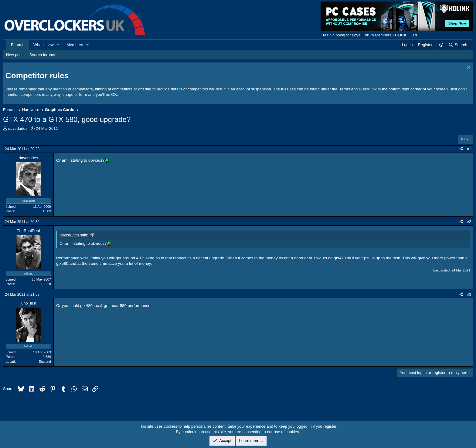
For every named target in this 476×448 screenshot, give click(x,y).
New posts (15, 55)
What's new (44, 45)
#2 (469, 222)
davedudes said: (74, 235)
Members (75, 45)
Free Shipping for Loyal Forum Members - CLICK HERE (370, 35)
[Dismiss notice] (468, 68)
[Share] (461, 149)
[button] (58, 45)
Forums (18, 45)
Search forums (42, 55)
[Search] (458, 45)
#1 (469, 149)
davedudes (18, 128)
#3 (469, 295)
